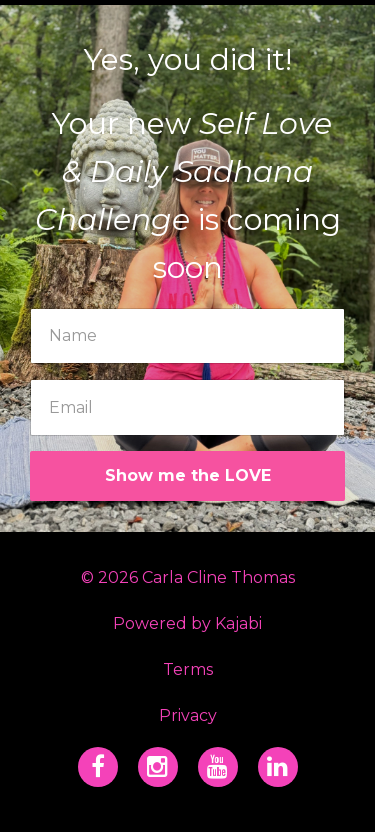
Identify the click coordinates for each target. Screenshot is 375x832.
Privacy (188, 715)
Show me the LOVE (188, 475)
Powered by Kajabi (187, 623)
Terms (188, 669)
